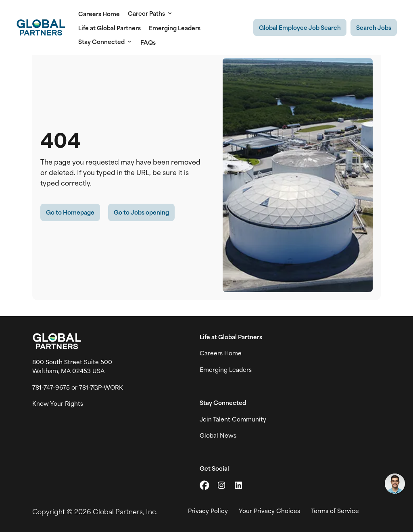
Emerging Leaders (175, 28)
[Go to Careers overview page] (41, 27)
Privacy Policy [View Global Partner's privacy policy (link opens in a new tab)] (208, 511)
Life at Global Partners (110, 28)
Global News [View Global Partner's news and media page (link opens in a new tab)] (218, 435)
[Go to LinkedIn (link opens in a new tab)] (238, 485)
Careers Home (99, 14)
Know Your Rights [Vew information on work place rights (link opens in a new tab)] (58, 403)
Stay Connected (105, 42)
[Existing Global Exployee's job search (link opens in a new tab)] (300, 27)
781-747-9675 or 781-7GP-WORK (78, 387)
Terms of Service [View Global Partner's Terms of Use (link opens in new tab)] (335, 511)
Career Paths (150, 13)
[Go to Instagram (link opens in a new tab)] (221, 485)
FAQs (148, 42)
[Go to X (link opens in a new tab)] (204, 485)
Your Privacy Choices (269, 511)
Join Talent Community (233, 419)
